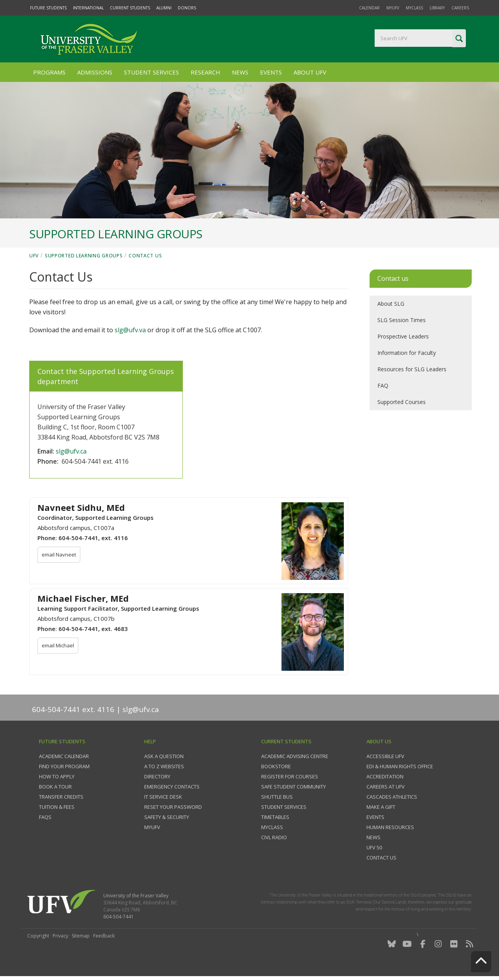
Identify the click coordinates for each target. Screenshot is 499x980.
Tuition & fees (57, 807)
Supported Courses (402, 402)
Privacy (60, 936)
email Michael (58, 645)
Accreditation (385, 776)
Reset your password (173, 807)
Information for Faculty (407, 353)
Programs (49, 72)
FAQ (383, 385)
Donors (187, 8)
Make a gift (381, 807)
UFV (34, 256)
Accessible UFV (385, 756)
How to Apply (57, 776)
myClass (414, 8)
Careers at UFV (386, 787)
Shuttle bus (277, 797)
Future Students (48, 8)
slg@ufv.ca (71, 451)
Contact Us (145, 256)
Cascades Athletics (392, 797)
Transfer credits (61, 797)
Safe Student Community (294, 787)
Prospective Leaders (403, 336)
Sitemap (81, 936)
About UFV (310, 72)
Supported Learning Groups (84, 256)
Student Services (151, 72)
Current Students (130, 8)
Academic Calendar (64, 756)
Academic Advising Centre (295, 756)
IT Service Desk (163, 797)
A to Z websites (164, 766)
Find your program (64, 766)
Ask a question (164, 756)
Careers (460, 8)
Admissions (95, 72)
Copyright (38, 936)
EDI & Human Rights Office (400, 766)
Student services (284, 807)
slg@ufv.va (130, 330)
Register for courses (290, 776)
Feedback (104, 936)
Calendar (369, 8)
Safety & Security (167, 817)
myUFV (393, 8)
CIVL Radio (274, 837)
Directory (157, 776)
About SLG (391, 304)
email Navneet (59, 555)
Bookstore (276, 766)
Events (271, 72)
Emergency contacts (172, 787)
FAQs (45, 817)
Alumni (164, 8)
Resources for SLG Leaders (412, 369)
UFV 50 (374, 847)
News (240, 72)
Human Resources (390, 827)
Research (205, 72)
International (88, 8)
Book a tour (55, 787)
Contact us (381, 858)
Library (437, 8)
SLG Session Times (402, 320)
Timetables (275, 817)
